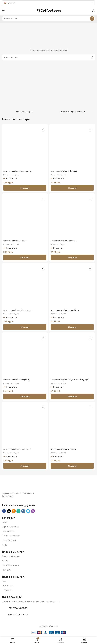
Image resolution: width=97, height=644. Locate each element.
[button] (25, 188)
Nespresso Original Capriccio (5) (19, 449)
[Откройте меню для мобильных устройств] (3, 10)
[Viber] (33, 511)
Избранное (7, 590)
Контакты (6, 570)
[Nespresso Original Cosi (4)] (25, 216)
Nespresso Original (12, 175)
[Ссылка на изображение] (39, 485)
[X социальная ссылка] (9, 511)
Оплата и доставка (11, 565)
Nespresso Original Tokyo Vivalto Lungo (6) (71, 380)
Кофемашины (8, 531)
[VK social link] (23, 511)
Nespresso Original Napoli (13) (65, 241)
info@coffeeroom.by (18, 614)
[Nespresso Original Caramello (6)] (72, 286)
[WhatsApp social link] (18, 511)
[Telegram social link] (28, 511)
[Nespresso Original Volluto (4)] (72, 147)
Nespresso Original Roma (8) (64, 449)
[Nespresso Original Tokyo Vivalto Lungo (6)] (72, 355)
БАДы (5, 545)
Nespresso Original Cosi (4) (16, 241)
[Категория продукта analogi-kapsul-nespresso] (72, 89)
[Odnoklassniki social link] (14, 511)
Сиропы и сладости (11, 527)
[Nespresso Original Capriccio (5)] (25, 425)
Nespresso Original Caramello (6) (66, 310)
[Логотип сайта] (48, 10)
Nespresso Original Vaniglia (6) (18, 380)
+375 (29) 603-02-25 (17, 608)
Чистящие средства (11, 536)
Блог (4, 581)
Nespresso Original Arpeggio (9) (19, 171)
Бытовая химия (9, 540)
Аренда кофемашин (11, 556)
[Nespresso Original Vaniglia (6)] (25, 355)
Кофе (4, 522)
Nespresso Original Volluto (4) (65, 171)
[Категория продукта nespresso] (25, 89)
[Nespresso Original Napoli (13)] (72, 216)
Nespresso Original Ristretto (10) (19, 310)
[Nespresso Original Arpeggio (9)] (25, 147)
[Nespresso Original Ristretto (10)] (25, 286)
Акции (5, 561)
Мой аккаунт (8, 585)
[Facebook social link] (4, 511)
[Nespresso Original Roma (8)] (72, 425)
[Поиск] (48, 19)
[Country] (48, 3)
